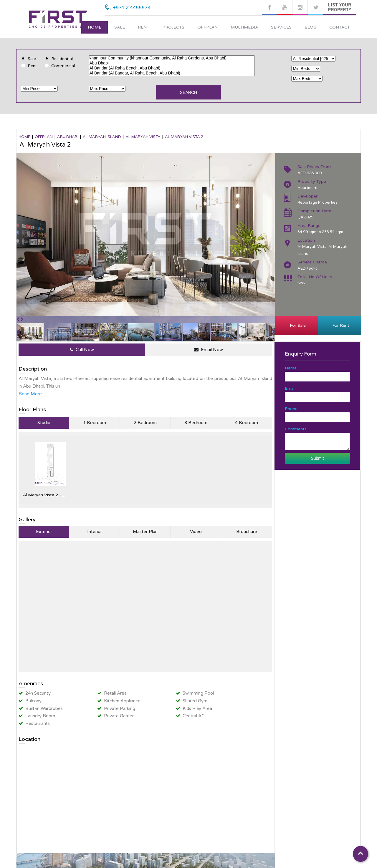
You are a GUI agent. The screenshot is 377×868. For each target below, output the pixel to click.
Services (281, 27)
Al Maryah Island (102, 137)
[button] (19, 320)
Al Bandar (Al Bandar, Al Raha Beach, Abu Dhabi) (172, 73)
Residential (62, 59)
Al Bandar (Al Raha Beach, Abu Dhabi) (172, 68)
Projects (173, 27)
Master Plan (145, 532)
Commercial (63, 66)
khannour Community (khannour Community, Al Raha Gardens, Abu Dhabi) (172, 58)
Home (95, 27)
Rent (144, 27)
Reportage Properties (318, 203)
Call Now (82, 350)
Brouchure (247, 532)
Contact (340, 27)
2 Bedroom (145, 423)
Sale (120, 27)
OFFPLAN (44, 137)
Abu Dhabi (172, 63)
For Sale (297, 325)
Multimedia (244, 27)
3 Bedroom (196, 423)
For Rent (340, 325)
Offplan (207, 27)
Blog (310, 27)
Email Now (209, 350)
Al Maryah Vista (143, 137)
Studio (44, 423)
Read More (30, 394)
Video (196, 532)
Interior (95, 532)
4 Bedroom (247, 423)
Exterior (44, 532)
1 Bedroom (95, 423)
